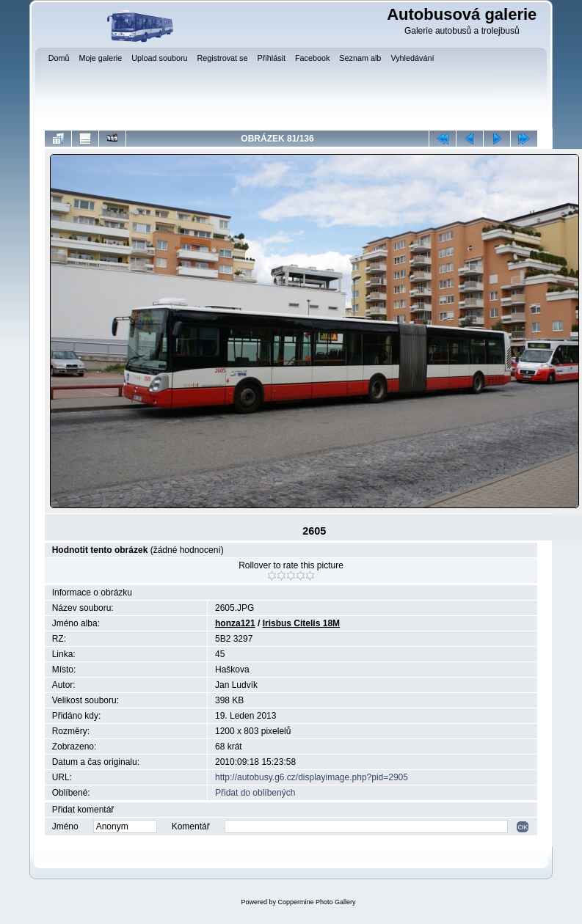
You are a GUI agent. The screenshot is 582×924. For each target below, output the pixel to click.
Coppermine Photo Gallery (316, 902)
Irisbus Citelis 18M (301, 623)
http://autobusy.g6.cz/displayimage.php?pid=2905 (312, 777)
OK (523, 827)
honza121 (235, 623)
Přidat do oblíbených (255, 793)
